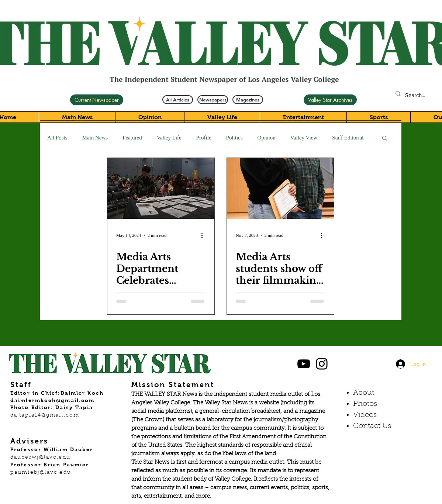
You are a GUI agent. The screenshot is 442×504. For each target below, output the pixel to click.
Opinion (267, 138)
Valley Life (169, 138)
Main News (95, 138)
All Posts (57, 138)
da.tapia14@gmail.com (45, 415)
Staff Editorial (348, 138)
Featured (132, 138)
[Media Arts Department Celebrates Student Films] (161, 188)
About (364, 393)
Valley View (304, 138)
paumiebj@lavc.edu (41, 473)
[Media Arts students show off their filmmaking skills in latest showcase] (280, 188)
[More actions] (204, 235)
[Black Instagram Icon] (322, 364)
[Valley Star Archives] (330, 100)
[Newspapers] (213, 100)
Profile (204, 138)
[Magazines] (248, 100)
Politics (234, 138)
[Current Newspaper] (97, 100)
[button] (385, 139)
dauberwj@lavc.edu (40, 458)
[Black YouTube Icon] (304, 364)
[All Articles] (178, 100)
